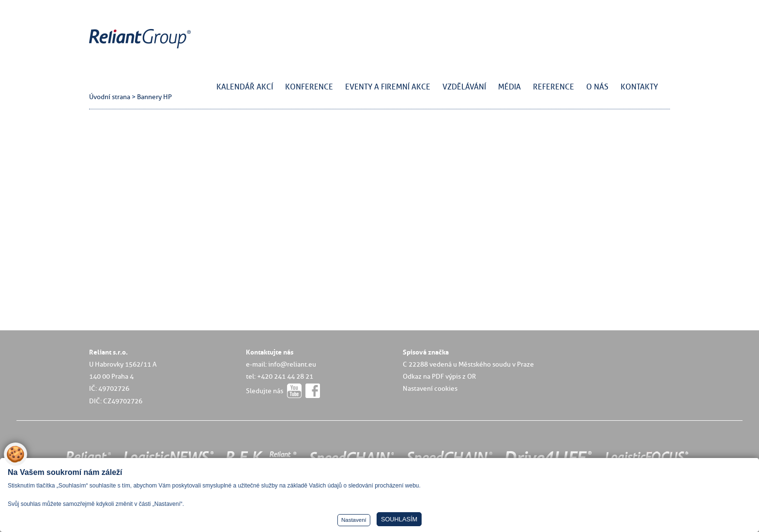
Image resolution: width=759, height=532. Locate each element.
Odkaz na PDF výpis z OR (439, 376)
